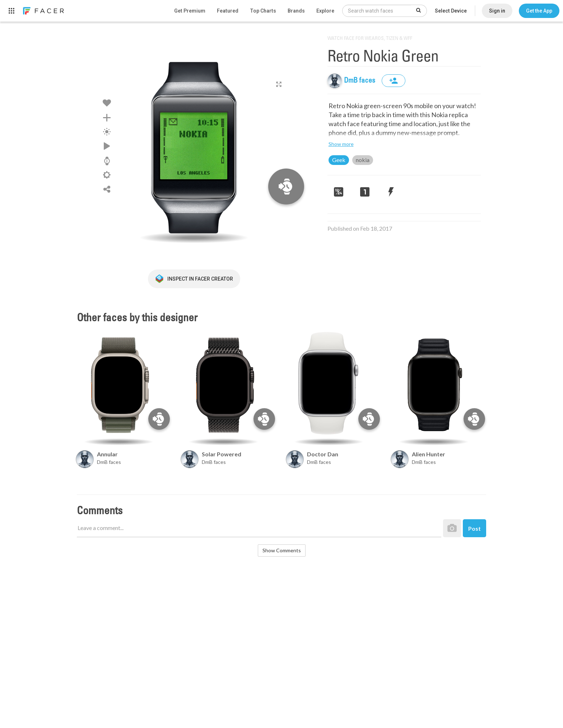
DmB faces (360, 81)
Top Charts (263, 11)
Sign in (497, 11)
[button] (539, 11)
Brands (296, 11)
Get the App (539, 11)
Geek (339, 160)
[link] (43, 11)
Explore (325, 11)
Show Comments (282, 550)
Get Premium (190, 11)
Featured (228, 11)
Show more (341, 144)
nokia (363, 160)
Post (474, 528)
